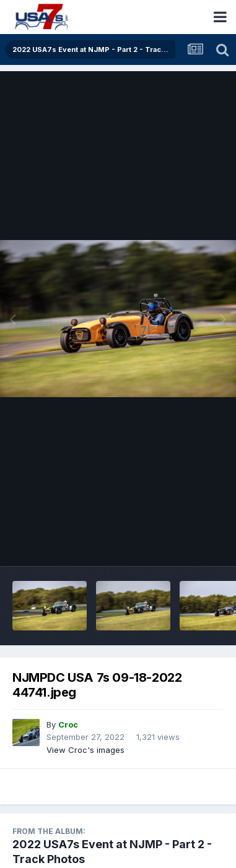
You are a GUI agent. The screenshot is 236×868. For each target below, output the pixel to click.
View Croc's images (85, 750)
